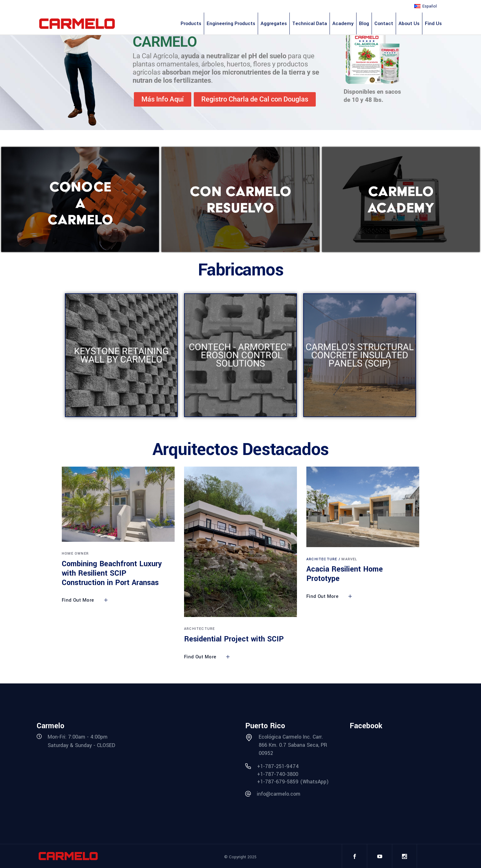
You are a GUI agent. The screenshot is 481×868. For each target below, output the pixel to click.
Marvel (349, 559)
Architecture (199, 629)
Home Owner (75, 554)
